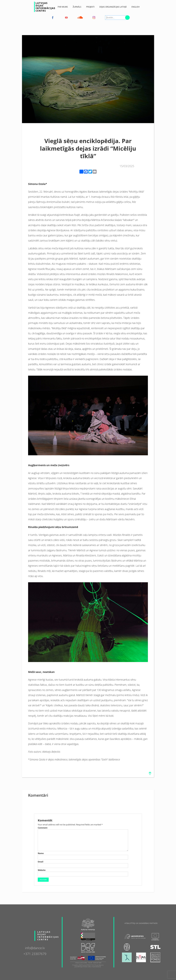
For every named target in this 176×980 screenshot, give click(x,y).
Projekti (90, 7)
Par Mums (63, 7)
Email (41, 862)
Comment (43, 828)
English (136, 7)
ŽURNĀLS (77, 7)
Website (42, 870)
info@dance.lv (35, 948)
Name (41, 853)
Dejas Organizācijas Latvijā (113, 7)
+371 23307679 (35, 954)
